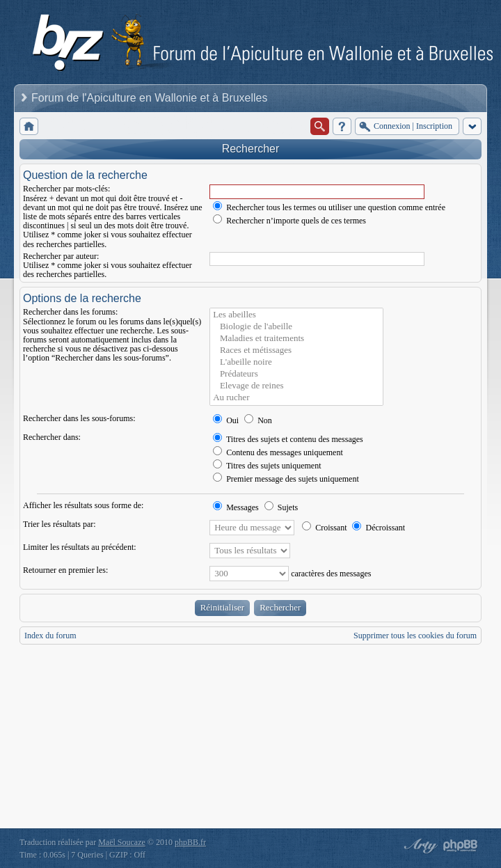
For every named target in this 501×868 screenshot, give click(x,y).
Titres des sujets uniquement (267, 466)
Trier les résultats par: (59, 524)
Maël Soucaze (122, 842)
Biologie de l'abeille (296, 327)
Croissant (324, 528)
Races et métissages (296, 350)
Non (258, 420)
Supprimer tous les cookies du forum (415, 636)
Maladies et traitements (296, 339)
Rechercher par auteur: (61, 256)
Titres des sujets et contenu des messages (288, 439)
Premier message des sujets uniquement (286, 479)
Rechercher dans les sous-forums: (79, 418)
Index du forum (50, 636)
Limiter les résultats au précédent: (80, 547)
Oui (226, 420)
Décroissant (379, 528)
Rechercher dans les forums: (70, 312)
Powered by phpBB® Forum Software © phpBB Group (461, 846)
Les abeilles (296, 315)
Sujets (281, 507)
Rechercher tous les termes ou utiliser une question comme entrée (329, 207)
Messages (236, 507)
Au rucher (296, 398)
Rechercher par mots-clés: (66, 189)
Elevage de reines (296, 386)
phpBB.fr (190, 842)
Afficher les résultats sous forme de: (83, 505)
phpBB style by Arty (419, 846)
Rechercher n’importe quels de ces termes (289, 221)
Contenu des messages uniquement (278, 452)
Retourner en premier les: (65, 570)
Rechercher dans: (52, 437)
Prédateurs (296, 374)
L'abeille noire (296, 362)
